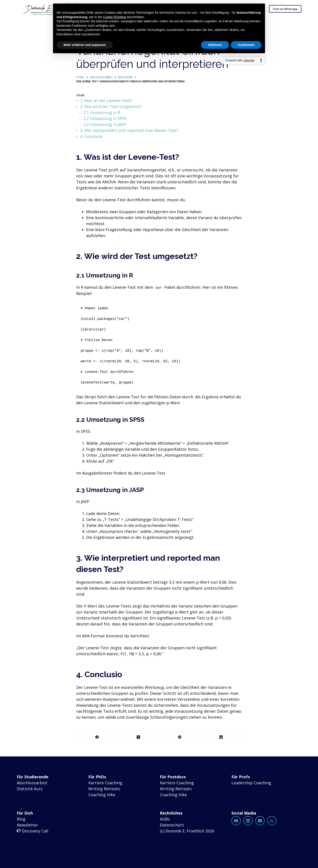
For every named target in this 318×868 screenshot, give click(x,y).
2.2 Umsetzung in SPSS (106, 119)
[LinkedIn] (221, 738)
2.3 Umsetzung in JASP (105, 125)
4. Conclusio (91, 137)
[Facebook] (97, 738)
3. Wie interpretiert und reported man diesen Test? (129, 131)
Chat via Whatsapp (285, 9)
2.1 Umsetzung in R (102, 113)
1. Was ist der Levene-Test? (106, 101)
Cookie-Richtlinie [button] (115, 17)
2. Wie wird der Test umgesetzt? (111, 107)
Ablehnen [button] (215, 45)
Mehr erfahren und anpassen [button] (85, 45)
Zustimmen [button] (246, 45)
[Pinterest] (180, 738)
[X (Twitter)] (138, 738)
